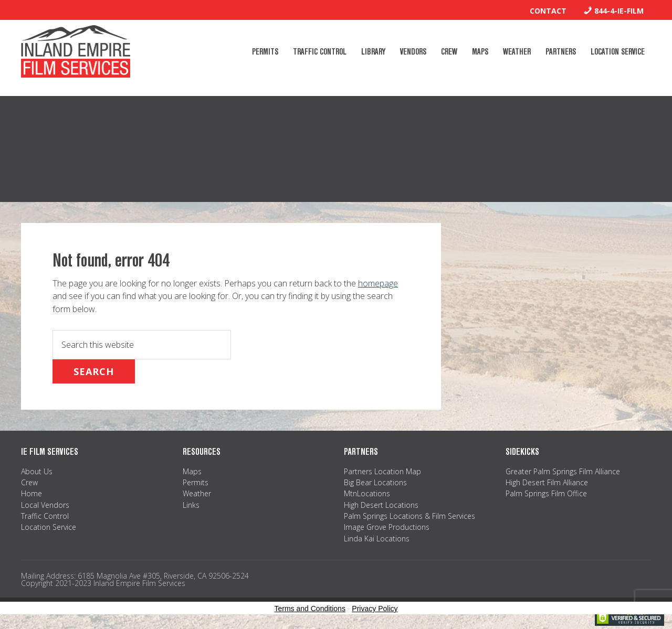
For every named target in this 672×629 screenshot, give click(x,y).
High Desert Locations (381, 505)
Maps (192, 471)
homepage (378, 283)
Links (191, 505)
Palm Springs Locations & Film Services (409, 516)
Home (31, 493)
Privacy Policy (375, 609)
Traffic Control (45, 516)
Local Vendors (45, 505)
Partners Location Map (382, 471)
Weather (197, 493)
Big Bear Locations (375, 482)
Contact (548, 11)
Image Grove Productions (387, 527)
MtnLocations (367, 493)
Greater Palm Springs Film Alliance (563, 471)
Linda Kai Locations (377, 539)
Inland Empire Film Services (76, 51)
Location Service (49, 527)
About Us (37, 471)
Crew (29, 482)
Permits (196, 482)
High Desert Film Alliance (547, 482)
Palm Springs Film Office (546, 493)
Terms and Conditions (310, 609)
